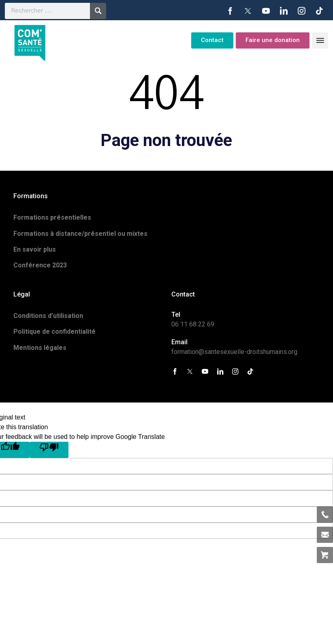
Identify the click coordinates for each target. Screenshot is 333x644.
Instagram (301, 11)
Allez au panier (325, 555)
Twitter (248, 11)
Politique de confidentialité (54, 332)
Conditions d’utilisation (48, 316)
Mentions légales (40, 348)
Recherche (98, 11)
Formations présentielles (52, 217)
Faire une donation (273, 40)
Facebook (230, 11)
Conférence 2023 (40, 265)
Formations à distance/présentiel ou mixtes (80, 234)
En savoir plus (35, 249)
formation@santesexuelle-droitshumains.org (234, 352)
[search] (47, 11)
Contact (212, 40)
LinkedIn (284, 11)
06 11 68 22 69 (193, 324)
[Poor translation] (49, 450)
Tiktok (319, 11)
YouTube (266, 11)
